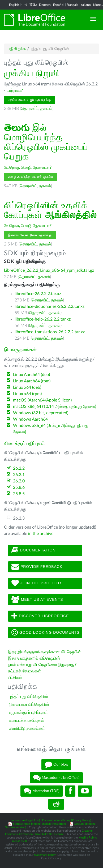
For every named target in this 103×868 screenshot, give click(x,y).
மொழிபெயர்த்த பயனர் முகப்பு (31, 177)
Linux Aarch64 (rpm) (32, 381)
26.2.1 (19, 475)
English (14, 5)
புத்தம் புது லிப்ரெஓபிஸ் (28, 697)
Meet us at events (37, 600)
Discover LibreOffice (40, 616)
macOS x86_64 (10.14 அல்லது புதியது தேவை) (55, 407)
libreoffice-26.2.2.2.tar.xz (38, 294)
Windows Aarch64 (30, 419)
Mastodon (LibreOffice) (56, 778)
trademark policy (45, 855)
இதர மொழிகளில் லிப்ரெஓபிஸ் (34, 658)
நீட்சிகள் (15, 677)
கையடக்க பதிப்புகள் (26, 720)
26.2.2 (19, 468)
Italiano (86, 5)
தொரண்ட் (30, 109)
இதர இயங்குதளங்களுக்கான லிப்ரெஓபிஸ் (45, 652)
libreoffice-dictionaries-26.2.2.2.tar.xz (50, 306)
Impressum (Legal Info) (25, 820)
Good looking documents (45, 633)
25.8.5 (19, 494)
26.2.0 (19, 481)
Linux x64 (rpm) (27, 394)
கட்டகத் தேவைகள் (25, 671)
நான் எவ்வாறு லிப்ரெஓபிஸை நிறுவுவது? (42, 665)
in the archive (41, 534)
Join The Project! (36, 583)
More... (98, 5)
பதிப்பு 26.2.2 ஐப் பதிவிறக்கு (30, 100)
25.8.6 (19, 487)
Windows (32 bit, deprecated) (41, 413)
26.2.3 (19, 518)
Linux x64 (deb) (27, 387)
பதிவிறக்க (17, 49)
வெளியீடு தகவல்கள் (27, 728)
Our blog (56, 765)
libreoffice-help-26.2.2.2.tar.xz (43, 319)
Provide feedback (37, 567)
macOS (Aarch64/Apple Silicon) (42, 400)
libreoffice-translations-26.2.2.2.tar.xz (50, 332)
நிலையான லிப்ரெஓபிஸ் (29, 705)
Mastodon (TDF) (42, 791)
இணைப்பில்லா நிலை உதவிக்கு (30, 235)
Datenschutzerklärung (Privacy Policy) (67, 820)
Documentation (33, 550)
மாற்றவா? (15, 90)
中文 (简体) (29, 5)
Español (59, 5)
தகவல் (46, 109)
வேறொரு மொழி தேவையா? (28, 167)
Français (72, 5)
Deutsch (45, 5)
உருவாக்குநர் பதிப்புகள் (28, 712)
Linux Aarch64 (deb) (31, 375)
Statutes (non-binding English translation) (39, 824)
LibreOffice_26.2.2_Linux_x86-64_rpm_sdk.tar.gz (49, 270)
